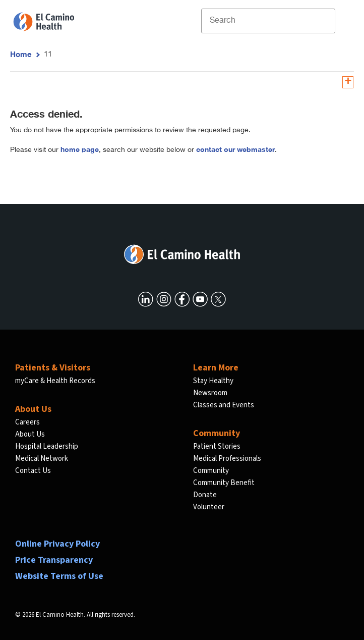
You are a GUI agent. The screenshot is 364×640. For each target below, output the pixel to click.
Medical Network (42, 459)
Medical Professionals (227, 459)
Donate (205, 495)
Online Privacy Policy (57, 544)
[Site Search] (268, 21)
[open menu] (343, 21)
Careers (27, 422)
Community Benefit (224, 483)
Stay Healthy (213, 381)
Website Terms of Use (59, 576)
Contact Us (33, 471)
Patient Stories (217, 446)
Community (211, 471)
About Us (30, 434)
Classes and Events (224, 405)
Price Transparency (54, 560)
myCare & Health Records (55, 381)
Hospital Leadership (47, 446)
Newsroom (210, 393)
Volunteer (209, 507)
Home (21, 54)
